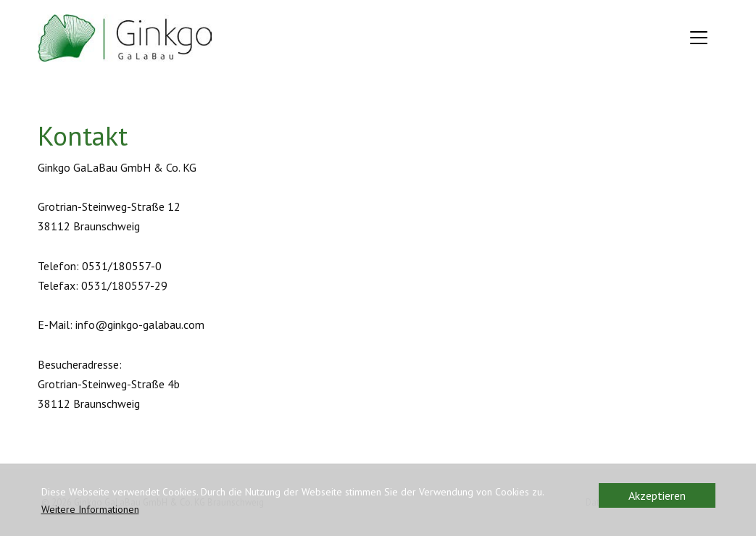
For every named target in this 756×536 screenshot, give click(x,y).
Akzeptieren (657, 495)
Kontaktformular (79, 463)
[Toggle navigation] (699, 38)
